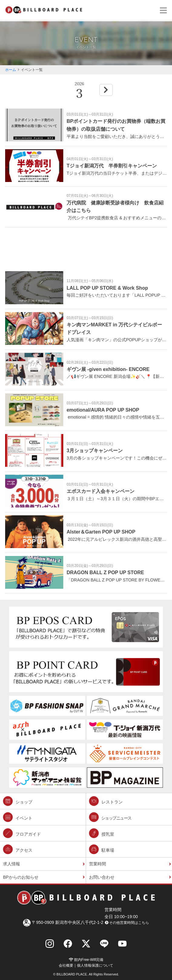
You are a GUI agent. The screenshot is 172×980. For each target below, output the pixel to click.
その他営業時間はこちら (127, 923)
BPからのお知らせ (21, 877)
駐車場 (102, 849)
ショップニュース (110, 817)
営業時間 (98, 864)
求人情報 (12, 864)
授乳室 (102, 833)
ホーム (11, 70)
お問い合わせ (102, 877)
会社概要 (66, 965)
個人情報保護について (95, 965)
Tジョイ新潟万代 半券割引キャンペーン (112, 166)
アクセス (18, 849)
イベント (18, 817)
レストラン (106, 801)
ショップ (18, 801)
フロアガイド (22, 833)
